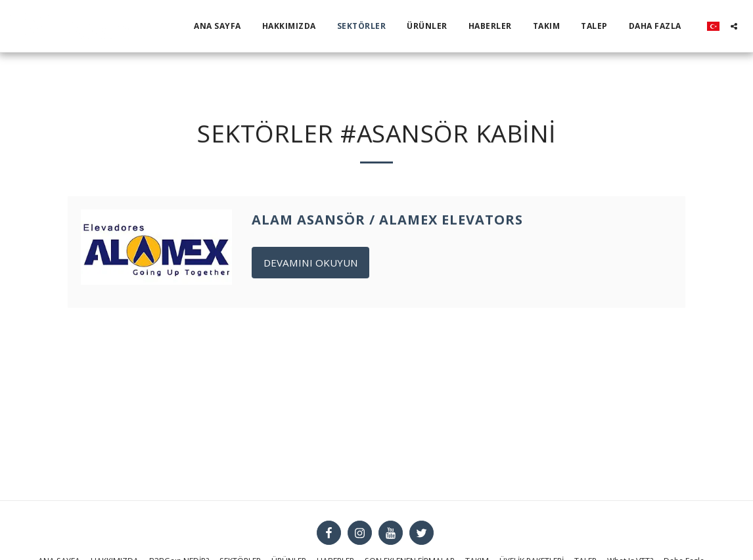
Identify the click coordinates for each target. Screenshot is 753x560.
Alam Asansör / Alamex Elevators (387, 220)
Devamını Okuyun (311, 263)
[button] (734, 26)
